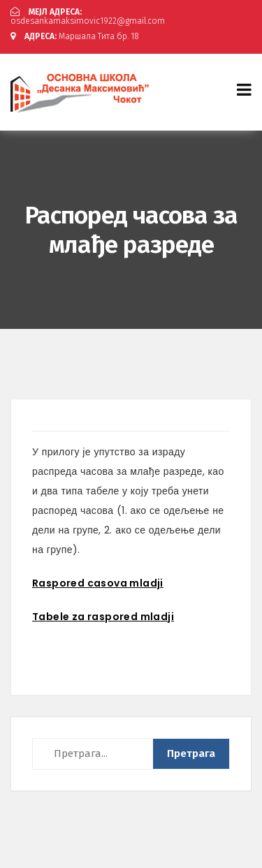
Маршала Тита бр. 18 (75, 36)
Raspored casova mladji (98, 583)
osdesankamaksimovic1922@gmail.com (88, 16)
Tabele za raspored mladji (103, 617)
